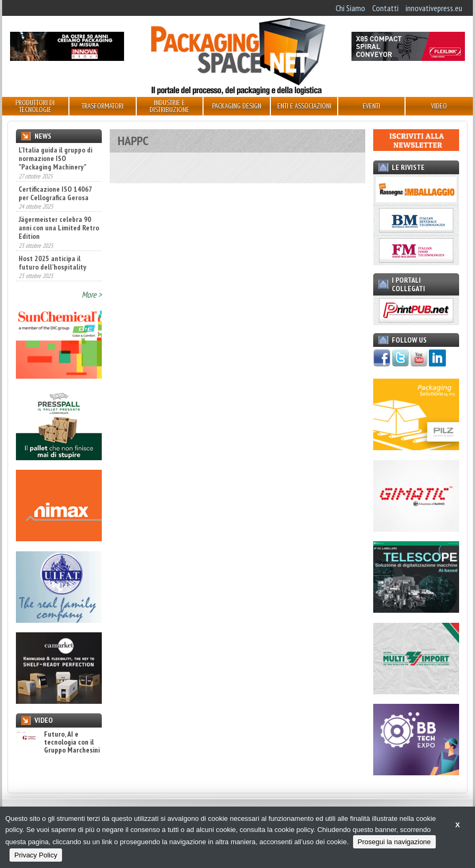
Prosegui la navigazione (394, 842)
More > (92, 294)
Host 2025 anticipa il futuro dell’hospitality (52, 263)
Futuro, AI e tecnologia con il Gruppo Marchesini (58, 742)
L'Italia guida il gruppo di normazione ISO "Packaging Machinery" (55, 158)
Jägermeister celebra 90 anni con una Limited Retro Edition (59, 228)
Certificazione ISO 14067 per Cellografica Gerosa (55, 193)
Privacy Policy (36, 855)
